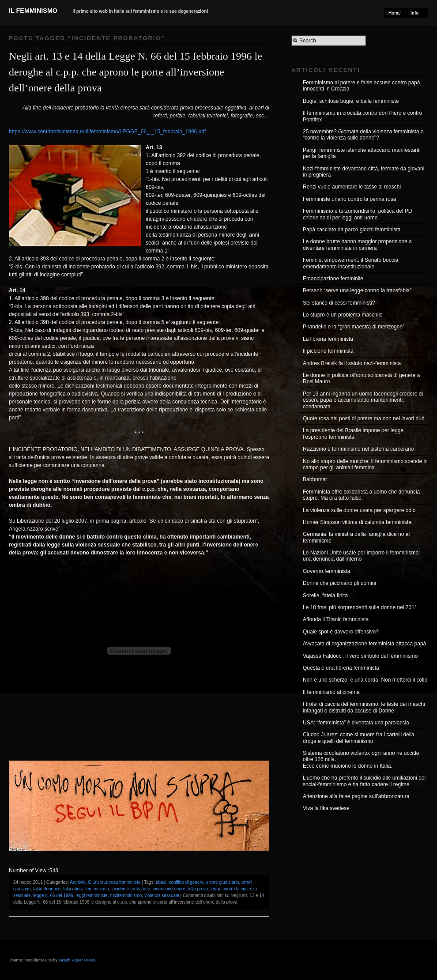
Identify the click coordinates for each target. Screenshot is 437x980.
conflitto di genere (186, 882)
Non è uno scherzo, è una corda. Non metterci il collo (365, 680)
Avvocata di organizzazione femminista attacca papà (364, 644)
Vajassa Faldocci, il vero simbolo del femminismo (360, 656)
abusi (161, 882)
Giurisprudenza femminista (114, 882)
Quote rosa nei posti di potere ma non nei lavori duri (364, 418)
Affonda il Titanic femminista (336, 619)
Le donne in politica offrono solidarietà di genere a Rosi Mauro (361, 378)
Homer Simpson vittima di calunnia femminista (357, 522)
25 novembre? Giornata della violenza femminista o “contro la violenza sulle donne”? (363, 135)
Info (414, 13)
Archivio (78, 882)
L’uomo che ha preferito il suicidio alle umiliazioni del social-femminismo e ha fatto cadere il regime (364, 781)
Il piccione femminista (328, 351)
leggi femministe (91, 895)
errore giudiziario (222, 882)
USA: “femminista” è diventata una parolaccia (356, 723)
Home (395, 13)
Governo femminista (326, 571)
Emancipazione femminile (333, 279)
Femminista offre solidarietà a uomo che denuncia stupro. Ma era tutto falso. (361, 495)
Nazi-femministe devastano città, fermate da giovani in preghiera (364, 172)
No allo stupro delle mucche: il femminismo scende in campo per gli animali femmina (365, 464)
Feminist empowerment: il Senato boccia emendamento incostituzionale (350, 263)
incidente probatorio (131, 889)
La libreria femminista (328, 339)
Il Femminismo (33, 11)
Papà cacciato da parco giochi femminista (352, 230)
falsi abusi (73, 889)
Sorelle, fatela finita (325, 596)
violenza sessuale (162, 895)
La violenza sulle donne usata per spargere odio (359, 510)
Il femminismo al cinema (331, 692)
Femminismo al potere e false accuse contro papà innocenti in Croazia (361, 86)
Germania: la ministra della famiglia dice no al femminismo (356, 537)
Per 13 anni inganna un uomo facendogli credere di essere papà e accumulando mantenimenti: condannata (363, 400)
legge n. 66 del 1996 (53, 895)
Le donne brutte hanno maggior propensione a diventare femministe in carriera (357, 245)
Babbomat (315, 479)
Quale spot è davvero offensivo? (341, 632)
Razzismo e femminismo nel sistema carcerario (358, 449)
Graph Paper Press (77, 960)
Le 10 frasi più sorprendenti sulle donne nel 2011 (360, 607)
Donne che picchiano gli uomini (339, 583)
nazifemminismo (126, 895)
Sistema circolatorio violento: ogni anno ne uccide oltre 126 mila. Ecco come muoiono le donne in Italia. (361, 759)
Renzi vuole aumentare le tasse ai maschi (352, 187)
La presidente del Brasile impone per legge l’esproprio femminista (353, 433)
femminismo (97, 889)
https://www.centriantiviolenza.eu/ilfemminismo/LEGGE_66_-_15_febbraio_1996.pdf (107, 132)
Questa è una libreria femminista (341, 668)
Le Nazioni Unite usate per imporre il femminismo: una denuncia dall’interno (361, 556)
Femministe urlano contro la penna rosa (349, 199)
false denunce (47, 889)
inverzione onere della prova (181, 889)
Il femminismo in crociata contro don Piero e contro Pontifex (362, 116)
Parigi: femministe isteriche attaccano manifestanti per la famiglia (362, 153)
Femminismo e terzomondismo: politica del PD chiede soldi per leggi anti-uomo (357, 214)
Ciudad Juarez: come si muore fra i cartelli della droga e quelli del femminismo (359, 738)
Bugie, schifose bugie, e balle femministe (351, 101)
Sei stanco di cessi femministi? (339, 303)
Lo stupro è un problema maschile (343, 315)
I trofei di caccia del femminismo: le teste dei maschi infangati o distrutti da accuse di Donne (364, 707)
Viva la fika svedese (326, 808)
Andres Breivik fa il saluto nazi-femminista (352, 363)
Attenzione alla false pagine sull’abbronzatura (356, 796)
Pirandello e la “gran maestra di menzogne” (354, 327)
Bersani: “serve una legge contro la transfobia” (357, 290)
